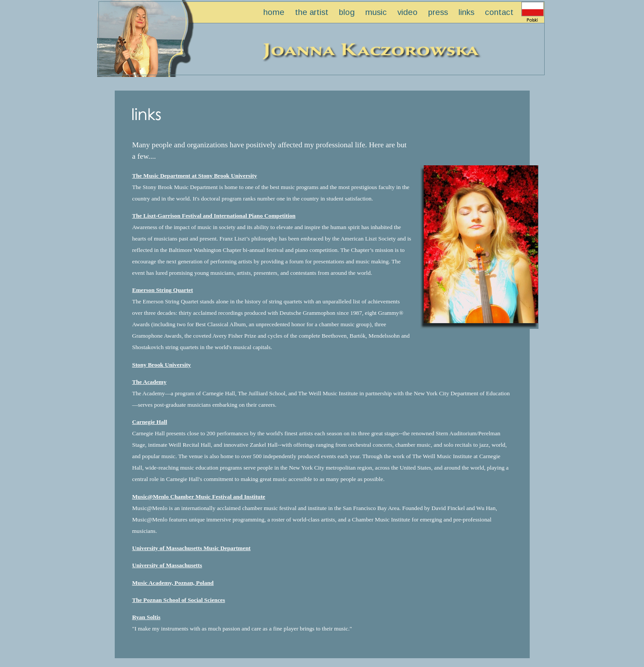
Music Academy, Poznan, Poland (173, 583)
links (466, 12)
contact (499, 12)
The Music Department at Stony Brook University (195, 176)
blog (347, 12)
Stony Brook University (162, 365)
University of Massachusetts (167, 565)
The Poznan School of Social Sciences (179, 600)
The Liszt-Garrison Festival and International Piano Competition (214, 216)
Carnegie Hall (150, 422)
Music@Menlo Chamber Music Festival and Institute (199, 497)
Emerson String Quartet (163, 290)
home (274, 12)
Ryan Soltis (146, 617)
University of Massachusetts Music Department (192, 548)
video (408, 12)
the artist (312, 12)
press (438, 12)
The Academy (149, 382)
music (376, 12)
